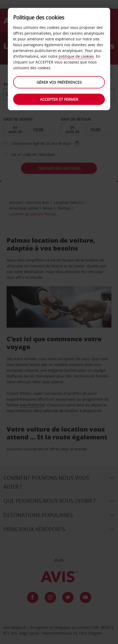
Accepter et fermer (59, 99)
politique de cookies (76, 56)
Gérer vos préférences (59, 82)
